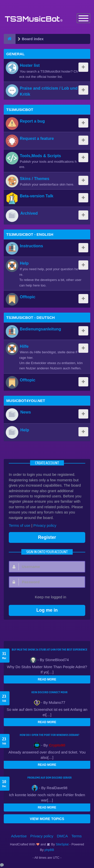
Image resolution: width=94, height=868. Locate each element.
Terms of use (20, 525)
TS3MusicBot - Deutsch (30, 317)
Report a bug (32, 121)
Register (47, 537)
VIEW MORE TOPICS (47, 819)
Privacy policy (45, 525)
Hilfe (24, 346)
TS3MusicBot (20, 110)
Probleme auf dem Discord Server (50, 778)
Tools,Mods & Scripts (40, 156)
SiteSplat (62, 844)
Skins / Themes (35, 179)
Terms (77, 836)
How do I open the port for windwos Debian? (50, 735)
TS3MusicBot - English (30, 234)
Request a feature (37, 138)
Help (24, 263)
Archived (29, 213)
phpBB (49, 850)
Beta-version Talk (37, 196)
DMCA (62, 836)
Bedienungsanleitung (40, 329)
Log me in (47, 610)
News (26, 412)
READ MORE (47, 679)
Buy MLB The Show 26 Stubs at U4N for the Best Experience (50, 650)
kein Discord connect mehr (49, 692)
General (15, 54)
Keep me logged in (48, 597)
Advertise (19, 836)
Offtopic (28, 297)
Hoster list (30, 65)
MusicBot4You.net (26, 401)
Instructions (31, 246)
